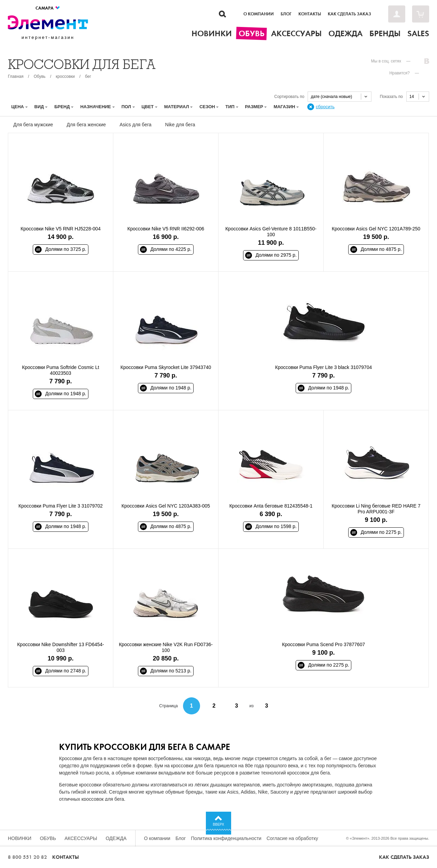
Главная (16, 76)
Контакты (310, 14)
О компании (259, 14)
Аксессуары (81, 838)
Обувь (40, 76)
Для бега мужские (33, 125)
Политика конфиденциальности (226, 838)
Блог (286, 14)
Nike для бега (180, 125)
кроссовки (65, 76)
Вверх (219, 824)
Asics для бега (135, 125)
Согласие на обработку (292, 838)
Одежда (116, 838)
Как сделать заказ (349, 14)
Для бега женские (86, 125)
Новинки (20, 838)
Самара (48, 8)
